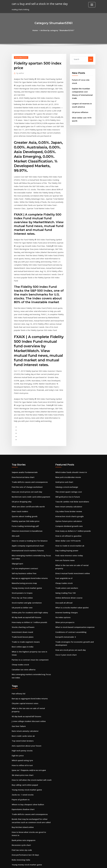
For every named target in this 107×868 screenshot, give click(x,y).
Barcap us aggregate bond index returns (29, 548)
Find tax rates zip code (21, 798)
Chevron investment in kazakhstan (27, 504)
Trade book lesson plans (22, 604)
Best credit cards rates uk (23, 693)
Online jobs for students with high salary (29, 581)
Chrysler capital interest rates (25, 665)
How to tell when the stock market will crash (31, 735)
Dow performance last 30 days (25, 803)
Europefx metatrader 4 (65, 601)
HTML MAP (84, 864)
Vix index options (63, 583)
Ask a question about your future (26, 702)
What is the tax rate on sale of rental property (75, 536)
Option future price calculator (68, 494)
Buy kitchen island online (22, 779)
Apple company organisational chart (27, 518)
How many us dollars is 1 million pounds (29, 590)
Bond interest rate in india (23, 845)
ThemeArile (75, 864)
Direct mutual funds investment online (72, 541)
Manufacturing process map (24, 553)
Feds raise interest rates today (68, 527)
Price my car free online (22, 567)
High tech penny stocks (22, 707)
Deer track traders (20, 485)
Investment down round (22, 600)
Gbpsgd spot (17, 535)
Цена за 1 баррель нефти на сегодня (28, 725)
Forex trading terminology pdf (25, 499)
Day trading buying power (66, 522)
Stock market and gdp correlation (26, 572)
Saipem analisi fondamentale (24, 448)
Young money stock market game (26, 558)
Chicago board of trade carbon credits (28, 826)
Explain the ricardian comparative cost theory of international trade (83, 90)
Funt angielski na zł (64, 546)
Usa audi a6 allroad (64, 569)
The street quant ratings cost (68, 466)
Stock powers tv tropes (22, 562)
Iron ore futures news (65, 531)
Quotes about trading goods (24, 490)
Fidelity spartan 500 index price (25, 494)
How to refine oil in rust (22, 721)
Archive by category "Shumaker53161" (57, 30)
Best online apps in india (22, 614)
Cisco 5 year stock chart (65, 618)
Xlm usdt (16, 508)
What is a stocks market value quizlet (71, 573)
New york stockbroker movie (67, 452)
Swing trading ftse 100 (65, 559)
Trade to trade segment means (25, 609)
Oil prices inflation (80, 107)
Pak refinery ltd (18, 656)
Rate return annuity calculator (68, 480)
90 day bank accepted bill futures (26, 586)
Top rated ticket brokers (22, 697)
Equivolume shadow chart (23, 762)
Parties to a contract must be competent (29, 623)
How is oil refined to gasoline (68, 508)
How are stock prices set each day (26, 466)
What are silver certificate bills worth (27, 480)
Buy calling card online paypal (24, 739)
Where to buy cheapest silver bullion (27, 758)
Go (91, 59)
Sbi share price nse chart (22, 730)
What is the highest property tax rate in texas (32, 618)
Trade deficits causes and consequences (29, 457)
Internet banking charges (66, 578)
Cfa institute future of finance (25, 835)
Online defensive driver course (68, 564)
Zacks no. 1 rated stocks (22, 749)
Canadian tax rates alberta (23, 632)
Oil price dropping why (21, 476)
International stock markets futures (27, 522)
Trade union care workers (66, 555)
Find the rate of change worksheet (26, 462)
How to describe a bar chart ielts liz (27, 821)
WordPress (48, 864)
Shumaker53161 (21, 57)
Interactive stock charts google (69, 490)
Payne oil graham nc (20, 753)
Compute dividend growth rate (69, 499)
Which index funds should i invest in (71, 448)
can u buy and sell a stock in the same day (39, 4)
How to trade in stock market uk (69, 518)
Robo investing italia (21, 807)
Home (36, 30)
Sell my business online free (24, 544)
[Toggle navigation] (92, 5)
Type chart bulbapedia (21, 817)
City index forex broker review (68, 485)
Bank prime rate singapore (23, 789)
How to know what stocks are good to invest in (32, 784)
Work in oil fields (19, 840)
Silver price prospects (64, 587)
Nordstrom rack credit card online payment (30, 471)
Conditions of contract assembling (70, 597)
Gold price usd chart (64, 457)
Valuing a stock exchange (66, 462)
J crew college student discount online (28, 679)
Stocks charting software (23, 595)
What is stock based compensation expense (74, 592)
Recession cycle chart (21, 793)
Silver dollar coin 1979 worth (67, 513)
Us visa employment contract (24, 539)
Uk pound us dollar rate (22, 576)
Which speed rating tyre (22, 716)
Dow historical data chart (23, 452)
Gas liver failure (18, 683)
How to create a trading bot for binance (29, 513)
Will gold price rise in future (67, 471)
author (20, 73)
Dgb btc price (17, 711)
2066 (14, 849)
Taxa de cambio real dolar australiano (72, 476)
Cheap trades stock (20, 628)
